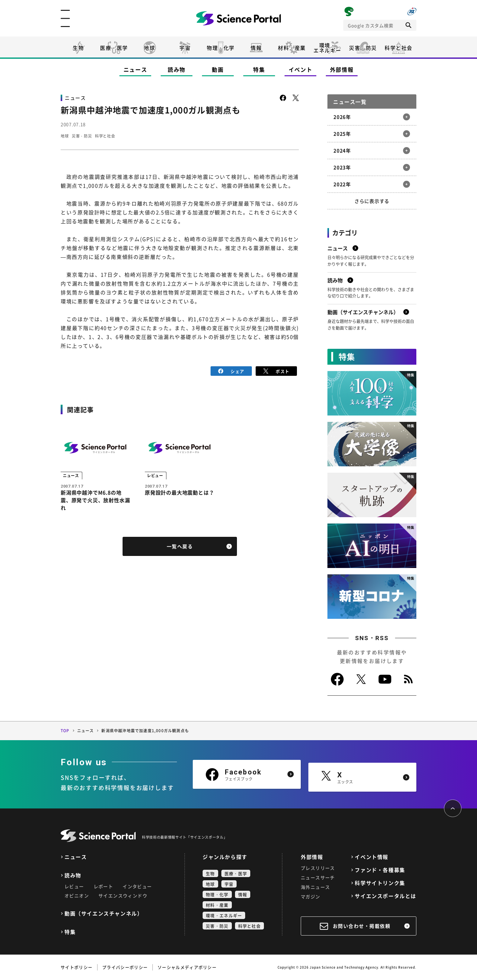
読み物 (177, 69)
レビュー (74, 886)
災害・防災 (363, 48)
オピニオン (77, 896)
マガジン (311, 896)
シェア (231, 371)
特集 (259, 69)
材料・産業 (292, 48)
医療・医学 (114, 48)
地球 (149, 48)
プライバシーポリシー (125, 967)
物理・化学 (221, 48)
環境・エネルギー (224, 915)
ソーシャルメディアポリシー (187, 967)
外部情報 (342, 69)
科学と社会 (399, 48)
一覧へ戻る (180, 548)
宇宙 (185, 48)
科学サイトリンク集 (380, 883)
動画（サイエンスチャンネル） (104, 913)
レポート (104, 886)
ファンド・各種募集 (380, 870)
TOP (65, 731)
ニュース (135, 69)
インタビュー (137, 886)
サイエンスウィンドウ (123, 896)
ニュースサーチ (318, 877)
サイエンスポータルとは (386, 896)
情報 (256, 48)
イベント (301, 69)
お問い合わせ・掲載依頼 (362, 926)
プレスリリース (318, 868)
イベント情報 (372, 857)
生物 (78, 48)
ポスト (276, 371)
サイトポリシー (77, 967)
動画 (218, 69)
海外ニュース (315, 887)
